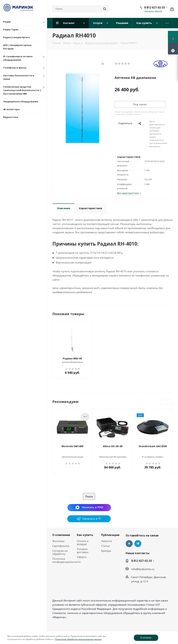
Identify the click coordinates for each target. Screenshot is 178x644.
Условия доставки (83, 551)
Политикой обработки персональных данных (78, 639)
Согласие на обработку (60, 552)
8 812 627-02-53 (155, 7)
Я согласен (146, 638)
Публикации (110, 535)
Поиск (89, 496)
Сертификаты (61, 546)
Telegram (138, 544)
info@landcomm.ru (143, 569)
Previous (164, 402)
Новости (107, 541)
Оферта (82, 557)
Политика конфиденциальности (66, 560)
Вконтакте (129, 544)
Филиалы (58, 541)
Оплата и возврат (83, 543)
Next (170, 402)
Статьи (106, 546)
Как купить (85, 535)
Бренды (106, 551)
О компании (61, 535)
